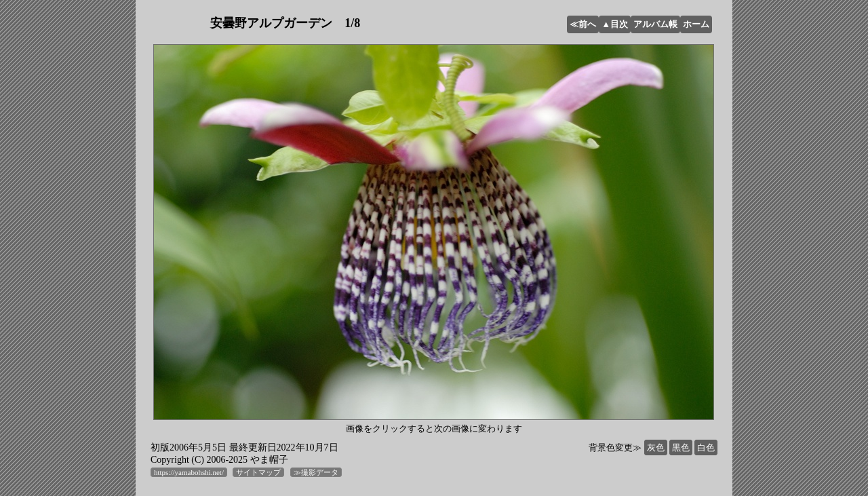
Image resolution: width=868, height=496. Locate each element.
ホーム (696, 24)
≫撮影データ (316, 472)
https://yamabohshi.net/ (189, 472)
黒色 (681, 447)
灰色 (656, 447)
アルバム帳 (655, 24)
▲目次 (615, 24)
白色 (706, 447)
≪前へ (583, 24)
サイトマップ (258, 472)
